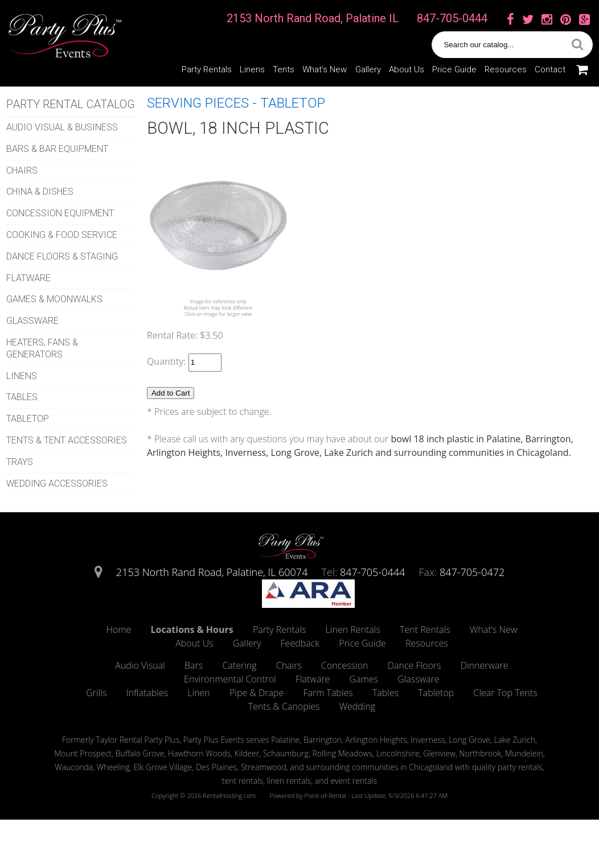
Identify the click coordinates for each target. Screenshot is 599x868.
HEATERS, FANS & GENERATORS (42, 348)
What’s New (325, 69)
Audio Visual (140, 665)
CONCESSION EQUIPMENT (60, 213)
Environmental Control (230, 679)
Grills (96, 693)
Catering (239, 665)
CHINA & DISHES (40, 192)
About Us (407, 69)
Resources (506, 69)
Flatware (313, 679)
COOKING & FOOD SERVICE (62, 235)
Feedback (300, 643)
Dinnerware (485, 665)
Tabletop (436, 693)
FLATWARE (28, 278)
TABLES (22, 397)
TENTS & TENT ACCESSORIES (67, 440)
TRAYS (20, 462)
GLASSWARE (32, 321)
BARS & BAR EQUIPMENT (57, 149)
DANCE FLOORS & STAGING (62, 256)
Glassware (419, 679)
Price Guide (454, 69)
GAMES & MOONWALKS (54, 299)
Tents (284, 69)
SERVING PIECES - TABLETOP (236, 103)
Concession (345, 665)
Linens (252, 69)
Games (364, 679)
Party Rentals (207, 69)
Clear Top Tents (506, 693)
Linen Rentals (353, 630)
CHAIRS (22, 170)
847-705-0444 (452, 18)
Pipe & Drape (257, 693)
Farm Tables (328, 693)
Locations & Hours (192, 630)
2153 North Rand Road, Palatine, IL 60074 (212, 572)
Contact (550, 69)
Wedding (357, 706)
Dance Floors (415, 665)
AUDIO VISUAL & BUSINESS (62, 127)
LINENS (22, 376)
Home (119, 630)
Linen (199, 693)
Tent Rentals (425, 630)
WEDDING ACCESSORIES (57, 484)
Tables (385, 693)
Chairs (289, 665)
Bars (194, 665)
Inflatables (147, 693)
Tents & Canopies (284, 706)
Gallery (368, 69)
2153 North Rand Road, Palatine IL (313, 18)
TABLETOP (28, 419)
